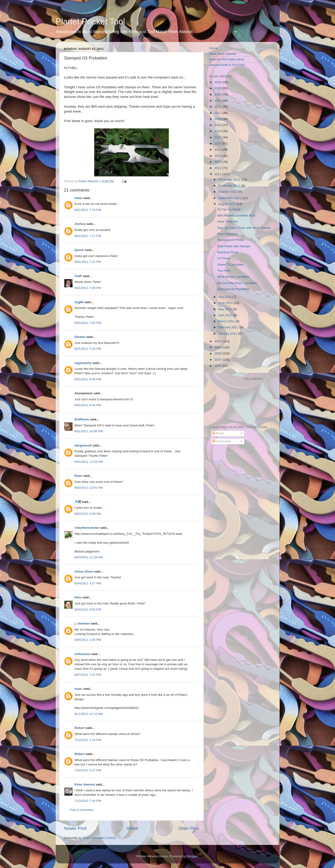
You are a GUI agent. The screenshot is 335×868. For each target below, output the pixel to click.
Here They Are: (228, 221)
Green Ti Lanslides (230, 265)
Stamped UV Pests (231, 240)
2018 (218, 131)
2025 (218, 88)
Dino (78, 597)
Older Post (188, 828)
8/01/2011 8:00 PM (88, 379)
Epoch (79, 250)
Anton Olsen (84, 571)
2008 (218, 353)
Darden (80, 337)
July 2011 (225, 297)
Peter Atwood (85, 784)
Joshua (80, 224)
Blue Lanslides (228, 234)
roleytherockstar (87, 528)
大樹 (78, 502)
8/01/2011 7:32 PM (88, 323)
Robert (80, 728)
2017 (218, 137)
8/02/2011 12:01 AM (89, 488)
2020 (218, 119)
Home (132, 828)
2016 (218, 143)
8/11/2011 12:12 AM (89, 714)
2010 (218, 341)
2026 (218, 82)
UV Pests (224, 258)
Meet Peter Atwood (223, 54)
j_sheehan (82, 623)
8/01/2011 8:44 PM (88, 405)
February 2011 (229, 327)
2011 (218, 174)
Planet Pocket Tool (90, 22)
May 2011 (226, 309)
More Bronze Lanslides (233, 277)
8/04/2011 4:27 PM (88, 583)
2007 (218, 360)
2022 (218, 107)
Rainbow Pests (228, 252)
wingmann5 (83, 445)
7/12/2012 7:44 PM (88, 801)
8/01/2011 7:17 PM (88, 236)
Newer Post (75, 828)
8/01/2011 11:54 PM (89, 462)
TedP (78, 276)
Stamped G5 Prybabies (234, 289)
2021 (218, 113)
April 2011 (226, 315)
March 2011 (227, 321)
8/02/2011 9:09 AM (88, 514)
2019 (218, 125)
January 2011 (228, 334)
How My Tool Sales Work (227, 59)
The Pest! (224, 271)
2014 (218, 156)
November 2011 (230, 186)
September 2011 (230, 198)
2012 (218, 168)
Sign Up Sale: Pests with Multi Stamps (244, 228)
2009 (218, 347)
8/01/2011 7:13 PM (88, 210)
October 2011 (228, 192)
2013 (218, 162)
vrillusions (83, 654)
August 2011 (228, 204)
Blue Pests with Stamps (234, 246)
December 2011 (230, 180)
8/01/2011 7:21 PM (88, 262)
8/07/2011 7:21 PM (88, 675)
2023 (218, 101)
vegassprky (83, 363)
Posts (218, 433)
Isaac (79, 198)
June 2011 (226, 303)
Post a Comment (82, 810)
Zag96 (79, 302)
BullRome (82, 419)
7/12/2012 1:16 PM (88, 740)
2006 (218, 366)
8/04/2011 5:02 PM (88, 609)
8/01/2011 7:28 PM (88, 288)
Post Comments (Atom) (99, 838)
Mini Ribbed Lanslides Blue (236, 215)
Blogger (193, 856)
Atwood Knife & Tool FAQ (227, 65)
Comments (222, 441)
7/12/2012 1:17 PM (88, 770)
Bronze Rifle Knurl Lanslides (237, 283)
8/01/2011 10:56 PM (89, 431)
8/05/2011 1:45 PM (88, 640)
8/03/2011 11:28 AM (89, 557)
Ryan (78, 476)
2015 (218, 149)
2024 (218, 94)
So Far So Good (229, 209)
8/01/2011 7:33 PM (88, 349)
